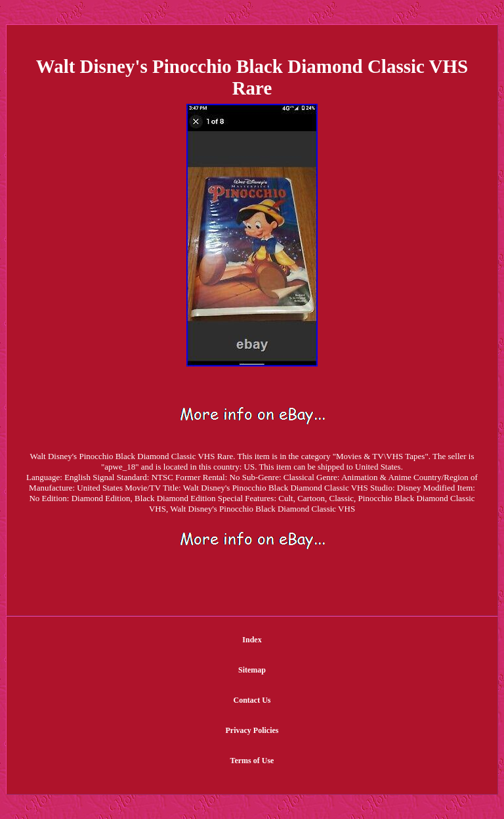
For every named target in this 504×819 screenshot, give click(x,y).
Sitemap (252, 670)
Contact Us (252, 700)
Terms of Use (252, 761)
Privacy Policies (252, 730)
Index (252, 640)
